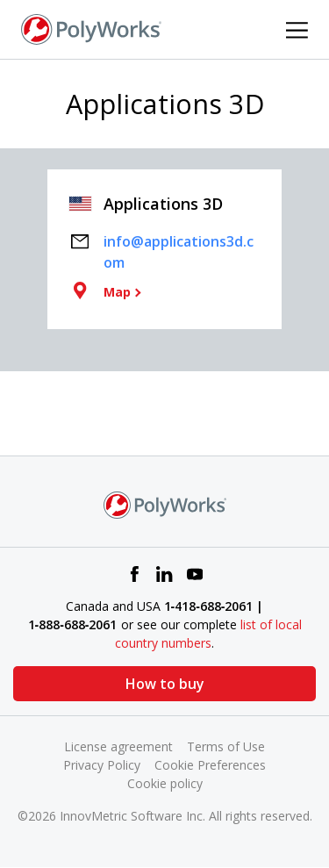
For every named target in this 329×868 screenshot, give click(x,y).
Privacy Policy (102, 765)
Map (117, 292)
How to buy (165, 684)
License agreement (118, 746)
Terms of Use (226, 746)
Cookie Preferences (210, 765)
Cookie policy (165, 783)
